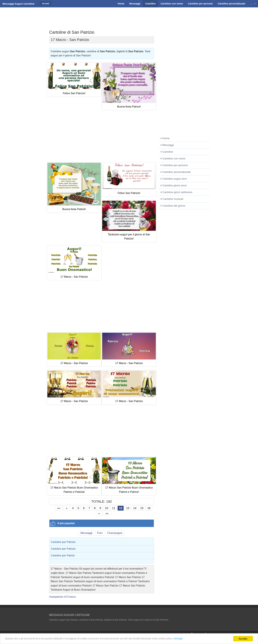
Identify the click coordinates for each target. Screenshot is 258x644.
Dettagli (179, 639)
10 (107, 508)
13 (128, 508)
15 (142, 508)
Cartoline (167, 152)
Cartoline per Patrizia (63, 549)
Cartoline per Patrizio (63, 542)
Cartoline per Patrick (63, 555)
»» (107, 513)
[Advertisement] (129, 16)
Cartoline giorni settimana (177, 192)
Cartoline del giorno (173, 206)
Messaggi (86, 533)
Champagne (115, 533)
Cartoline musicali (172, 199)
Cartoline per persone (174, 165)
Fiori (100, 533)
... (251, 4)
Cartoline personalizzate (176, 172)
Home (165, 138)
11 (114, 508)
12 (121, 508)
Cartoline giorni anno (174, 185)
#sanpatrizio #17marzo (63, 597)
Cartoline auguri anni (174, 179)
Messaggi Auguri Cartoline (18, 4)
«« (59, 508)
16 (149, 508)
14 (135, 508)
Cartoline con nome (173, 159)
